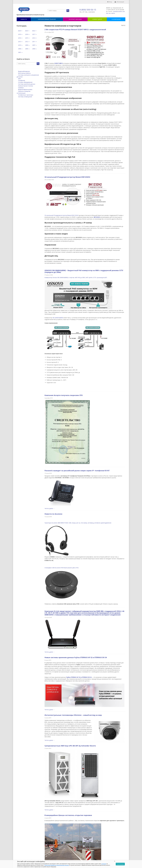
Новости (24, 19)
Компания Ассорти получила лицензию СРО (64, 395)
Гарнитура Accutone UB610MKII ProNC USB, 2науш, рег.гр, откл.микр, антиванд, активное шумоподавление (78, 523)
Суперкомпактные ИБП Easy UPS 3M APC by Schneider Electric (70, 746)
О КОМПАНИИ (116, 19)
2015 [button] (27, 38)
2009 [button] (27, 45)
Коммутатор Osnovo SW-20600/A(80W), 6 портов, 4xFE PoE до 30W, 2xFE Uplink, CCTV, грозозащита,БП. (76, 277)
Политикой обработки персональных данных (57, 865)
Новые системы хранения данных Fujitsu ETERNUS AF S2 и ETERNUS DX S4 (76, 657)
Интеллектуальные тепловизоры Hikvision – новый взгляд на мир (73, 715)
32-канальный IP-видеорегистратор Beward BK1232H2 (67, 177)
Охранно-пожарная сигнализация (24, 92)
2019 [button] (20, 34)
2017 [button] (34, 34)
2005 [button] (27, 49)
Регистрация (119, 2)
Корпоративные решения (47, 19)
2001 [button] (20, 52)
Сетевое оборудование (25, 82)
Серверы (21, 88)
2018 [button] (27, 34)
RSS (123, 25)
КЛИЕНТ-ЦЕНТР (97, 19)
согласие (104, 864)
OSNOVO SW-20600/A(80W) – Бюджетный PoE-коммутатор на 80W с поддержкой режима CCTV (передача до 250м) (84, 271)
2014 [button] (34, 38)
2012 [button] (27, 42)
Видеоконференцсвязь (25, 89)
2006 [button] (20, 49)
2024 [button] (20, 31)
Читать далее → (50, 508)
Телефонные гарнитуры (26, 95)
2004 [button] (34, 49)
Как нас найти (110, 13)
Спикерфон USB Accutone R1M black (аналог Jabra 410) (61, 568)
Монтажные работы (24, 73)
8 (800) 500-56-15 (88, 10)
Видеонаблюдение (24, 71)
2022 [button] (34, 31)
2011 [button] (34, 42)
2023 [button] (27, 31)
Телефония (22, 80)
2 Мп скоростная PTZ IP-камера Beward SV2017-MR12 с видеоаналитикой (75, 30)
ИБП (19, 79)
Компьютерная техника (26, 86)
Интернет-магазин (75, 19)
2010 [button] (20, 45)
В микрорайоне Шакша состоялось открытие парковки (68, 815)
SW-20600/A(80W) (58, 318)
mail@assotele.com (119, 11)
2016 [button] (20, 38)
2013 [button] (20, 42)
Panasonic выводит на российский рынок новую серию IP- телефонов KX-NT (77, 471)
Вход (110, 2)
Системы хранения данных (27, 84)
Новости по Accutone (53, 514)
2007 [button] (34, 45)
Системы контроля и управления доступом (28, 76)
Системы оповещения (25, 97)
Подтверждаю (120, 864)
